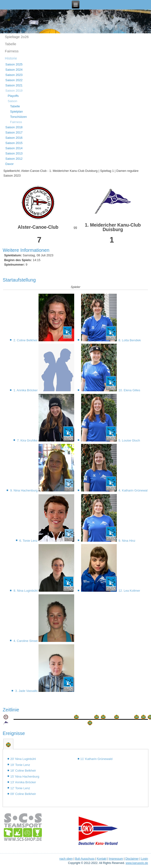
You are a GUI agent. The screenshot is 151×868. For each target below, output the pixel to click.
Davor (10, 164)
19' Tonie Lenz (20, 765)
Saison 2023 (14, 75)
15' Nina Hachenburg (25, 776)
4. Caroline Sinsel (26, 641)
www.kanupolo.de (137, 863)
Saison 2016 (14, 138)
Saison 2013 (14, 153)
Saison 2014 (14, 148)
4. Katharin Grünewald (134, 490)
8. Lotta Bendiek (129, 340)
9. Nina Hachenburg (24, 490)
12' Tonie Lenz (20, 788)
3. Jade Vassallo (27, 691)
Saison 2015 (14, 143)
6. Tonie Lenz (29, 541)
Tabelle (11, 44)
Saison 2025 (14, 64)
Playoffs (13, 96)
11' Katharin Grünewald (96, 759)
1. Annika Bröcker (26, 390)
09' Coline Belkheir (23, 794)
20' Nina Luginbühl (23, 759)
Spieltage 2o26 (17, 37)
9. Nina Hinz (127, 541)
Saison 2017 (14, 132)
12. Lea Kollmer (129, 591)
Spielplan (17, 112)
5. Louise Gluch (129, 440)
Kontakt (102, 859)
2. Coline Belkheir (26, 340)
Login (144, 859)
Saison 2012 (14, 159)
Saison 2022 (14, 80)
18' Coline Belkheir (23, 771)
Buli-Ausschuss (85, 859)
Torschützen (19, 117)
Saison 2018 (14, 127)
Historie (11, 58)
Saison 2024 (14, 70)
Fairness (12, 51)
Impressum (116, 859)
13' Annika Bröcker (23, 782)
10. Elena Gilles (129, 390)
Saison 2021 (14, 85)
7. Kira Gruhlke (28, 440)
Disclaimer (132, 859)
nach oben (66, 859)
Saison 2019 (14, 91)
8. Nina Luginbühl (26, 591)
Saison (13, 101)
